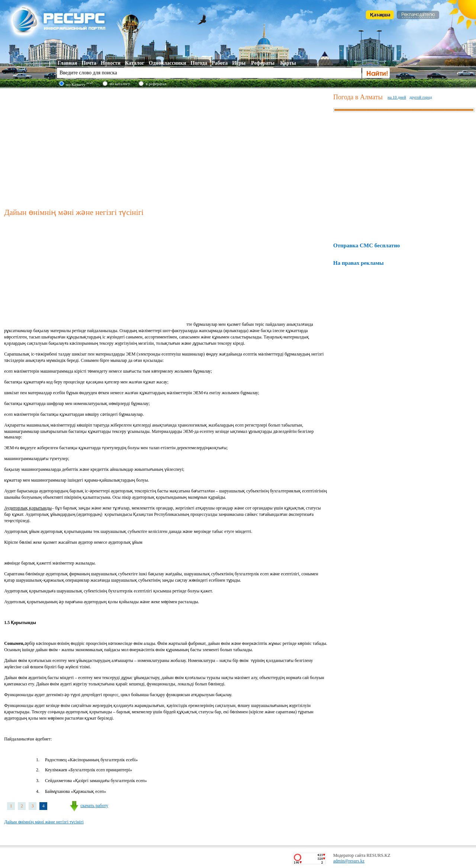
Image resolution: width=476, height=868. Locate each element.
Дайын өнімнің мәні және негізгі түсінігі (44, 822)
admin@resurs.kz (349, 861)
